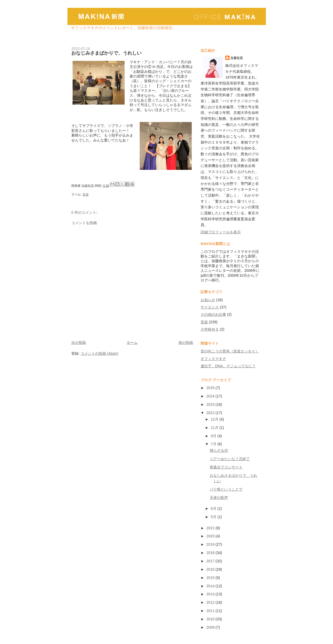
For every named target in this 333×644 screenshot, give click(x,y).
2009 (211, 627)
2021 (211, 528)
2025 (211, 388)
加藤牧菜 (237, 58)
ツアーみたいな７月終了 (230, 459)
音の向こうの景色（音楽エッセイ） (230, 351)
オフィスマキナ (213, 359)
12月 (215, 419)
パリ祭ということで (226, 489)
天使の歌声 (219, 498)
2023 (211, 404)
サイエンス (210, 307)
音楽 (86, 195)
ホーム (132, 343)
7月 (214, 444)
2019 (211, 544)
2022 (211, 413)
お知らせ (208, 300)
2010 (211, 619)
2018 (211, 553)
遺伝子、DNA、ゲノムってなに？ (228, 366)
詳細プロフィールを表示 (221, 232)
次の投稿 (79, 343)
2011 (211, 611)
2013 (211, 594)
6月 (214, 508)
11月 (215, 428)
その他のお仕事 (213, 314)
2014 (211, 586)
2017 (211, 561)
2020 (211, 536)
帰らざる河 (219, 450)
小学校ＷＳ (210, 329)
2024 (211, 396)
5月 (214, 517)
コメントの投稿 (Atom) (99, 353)
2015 (211, 578)
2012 (211, 602)
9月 (214, 436)
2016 (211, 569)
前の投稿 (186, 343)
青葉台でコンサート (226, 467)
